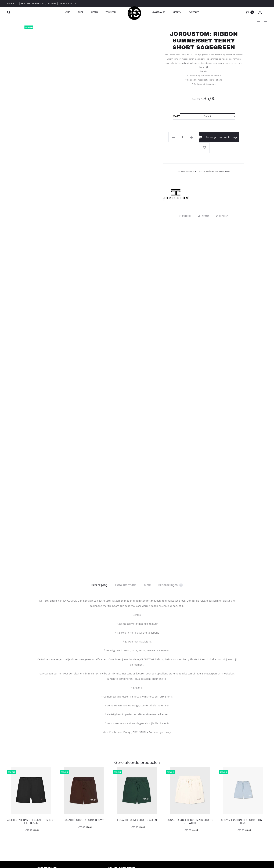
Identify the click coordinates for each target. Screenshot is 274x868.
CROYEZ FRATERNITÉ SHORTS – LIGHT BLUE (243, 821)
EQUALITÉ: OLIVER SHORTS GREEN (137, 820)
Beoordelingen (171, 585)
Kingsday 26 (158, 12)
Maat (176, 116)
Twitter (204, 216)
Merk (147, 585)
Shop (81, 12)
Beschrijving (99, 585)
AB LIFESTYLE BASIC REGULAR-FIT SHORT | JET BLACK (31, 821)
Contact (194, 12)
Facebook (185, 216)
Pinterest (222, 216)
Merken (177, 12)
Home (67, 12)
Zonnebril (111, 12)
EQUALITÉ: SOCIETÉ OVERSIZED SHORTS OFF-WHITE (190, 821)
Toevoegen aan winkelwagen (219, 137)
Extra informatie (126, 585)
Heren (94, 12)
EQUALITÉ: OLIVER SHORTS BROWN (84, 820)
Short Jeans (225, 171)
